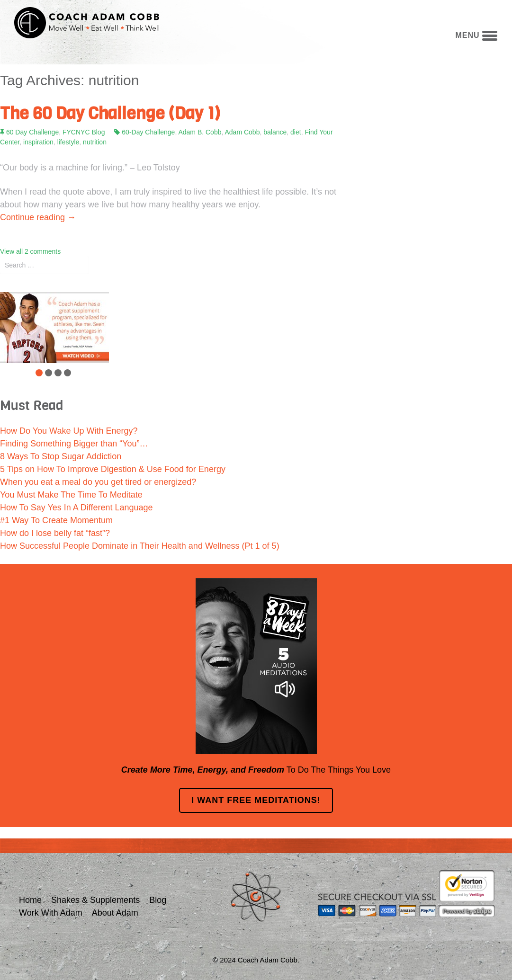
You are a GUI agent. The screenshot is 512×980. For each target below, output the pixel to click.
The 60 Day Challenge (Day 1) (110, 114)
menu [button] (476, 35)
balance (275, 132)
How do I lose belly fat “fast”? (55, 533)
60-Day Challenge (148, 132)
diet (296, 132)
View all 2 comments (30, 251)
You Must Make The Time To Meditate (71, 495)
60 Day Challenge (32, 132)
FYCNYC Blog (84, 132)
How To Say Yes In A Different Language (76, 508)
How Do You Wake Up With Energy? (69, 431)
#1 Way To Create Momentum (56, 520)
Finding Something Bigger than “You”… (74, 444)
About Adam (115, 913)
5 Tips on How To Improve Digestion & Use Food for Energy (113, 469)
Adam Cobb (243, 132)
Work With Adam (51, 913)
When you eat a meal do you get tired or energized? (98, 482)
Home (30, 900)
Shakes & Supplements (95, 900)
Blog (158, 900)
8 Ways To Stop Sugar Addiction (61, 456)
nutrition (95, 142)
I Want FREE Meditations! (256, 800)
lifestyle (68, 142)
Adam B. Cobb (200, 132)
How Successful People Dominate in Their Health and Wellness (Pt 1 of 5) (140, 546)
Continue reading (38, 217)
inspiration (38, 142)
